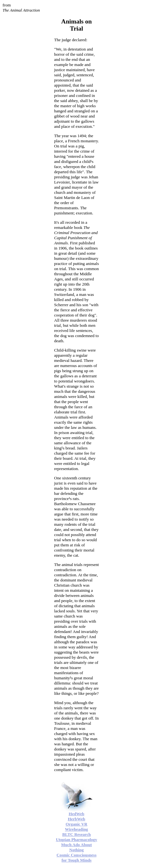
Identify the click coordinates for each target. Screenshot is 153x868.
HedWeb (76, 814)
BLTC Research (76, 834)
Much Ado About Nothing (76, 847)
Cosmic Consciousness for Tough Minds (77, 858)
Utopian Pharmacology (76, 840)
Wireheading (77, 829)
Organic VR (76, 824)
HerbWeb (76, 819)
